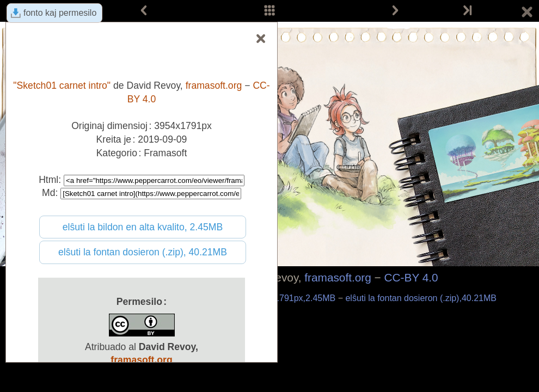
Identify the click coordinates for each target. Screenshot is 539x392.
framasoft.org (338, 277)
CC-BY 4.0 (411, 277)
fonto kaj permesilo (60, 13)
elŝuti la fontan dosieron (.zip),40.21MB (421, 298)
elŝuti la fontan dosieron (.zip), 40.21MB (143, 252)
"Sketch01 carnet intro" (62, 85)
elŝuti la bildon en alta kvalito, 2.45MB (143, 227)
